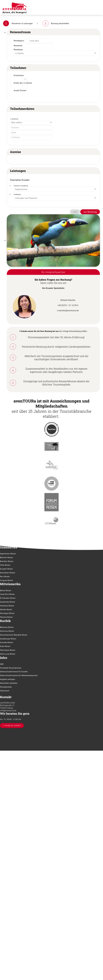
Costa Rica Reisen (7, 594)
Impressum (5, 691)
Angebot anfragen (8, 679)
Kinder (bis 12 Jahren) (23, 83)
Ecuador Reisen (6, 569)
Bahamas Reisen (7, 627)
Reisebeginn (19, 41)
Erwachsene (19, 75)
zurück (75, 212)
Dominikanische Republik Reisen (14, 635)
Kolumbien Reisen (8, 573)
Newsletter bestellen (9, 683)
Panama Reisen (6, 617)
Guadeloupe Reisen (8, 639)
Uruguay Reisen (7, 580)
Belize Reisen (6, 590)
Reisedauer (18, 49)
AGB (2, 664)
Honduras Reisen (7, 606)
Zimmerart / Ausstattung (21, 186)
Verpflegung (17, 194)
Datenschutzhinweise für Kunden (14, 672)
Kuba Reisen (5, 646)
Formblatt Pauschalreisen (11, 668)
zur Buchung (90, 212)
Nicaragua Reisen (7, 613)
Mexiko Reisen (6, 609)
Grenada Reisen (7, 642)
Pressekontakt (6, 687)
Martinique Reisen (8, 650)
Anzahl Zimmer (20, 90)
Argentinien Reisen (8, 554)
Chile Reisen (5, 565)
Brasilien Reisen (7, 561)
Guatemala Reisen (8, 602)
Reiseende (18, 46)
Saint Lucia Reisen (8, 654)
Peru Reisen (5, 576)
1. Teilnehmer (14, 119)
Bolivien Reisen (6, 557)
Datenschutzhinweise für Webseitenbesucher (19, 675)
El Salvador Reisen (8, 598)
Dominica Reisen (7, 631)
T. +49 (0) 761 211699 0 (12, 726)
